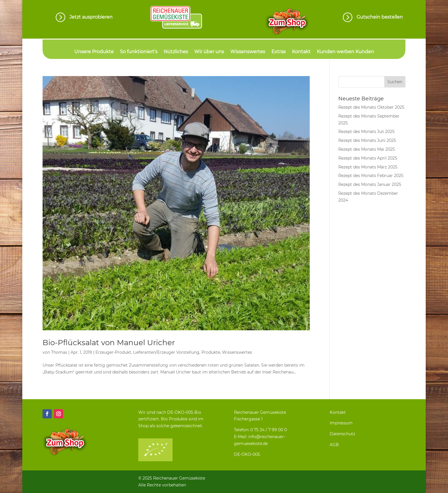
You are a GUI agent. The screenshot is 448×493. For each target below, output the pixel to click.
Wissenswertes (248, 52)
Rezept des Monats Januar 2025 (370, 184)
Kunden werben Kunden (345, 52)
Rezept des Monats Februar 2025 (371, 176)
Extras (279, 52)
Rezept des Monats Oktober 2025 (371, 107)
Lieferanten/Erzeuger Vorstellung (166, 352)
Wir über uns (209, 52)
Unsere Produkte (94, 52)
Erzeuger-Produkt (113, 352)
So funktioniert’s (139, 52)
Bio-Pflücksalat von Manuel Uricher (109, 343)
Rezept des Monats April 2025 (368, 158)
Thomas (59, 352)
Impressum (341, 423)
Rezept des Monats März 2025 (368, 167)
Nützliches (176, 52)
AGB (334, 445)
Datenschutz (342, 434)
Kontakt (301, 52)
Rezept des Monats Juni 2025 (367, 140)
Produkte (211, 352)
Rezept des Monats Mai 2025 (367, 149)
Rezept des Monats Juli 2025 (366, 132)
